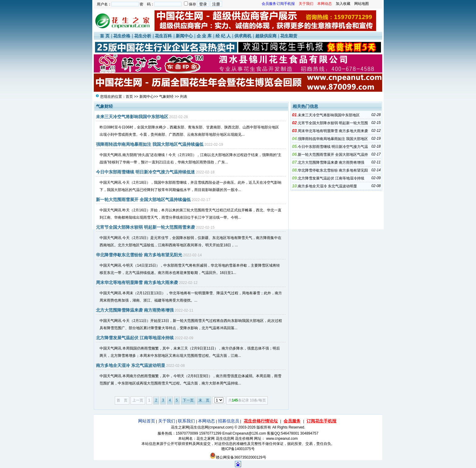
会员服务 (292, 421)
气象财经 (166, 97)
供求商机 (243, 36)
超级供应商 (266, 36)
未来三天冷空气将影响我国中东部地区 (132, 117)
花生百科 (163, 36)
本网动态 (206, 421)
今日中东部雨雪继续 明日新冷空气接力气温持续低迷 (145, 172)
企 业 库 (204, 36)
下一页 (188, 400)
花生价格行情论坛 (261, 421)
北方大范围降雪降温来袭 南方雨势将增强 (135, 310)
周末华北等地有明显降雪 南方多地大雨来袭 (137, 282)
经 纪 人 (223, 36)
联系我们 (186, 421)
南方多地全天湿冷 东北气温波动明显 (131, 365)
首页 (129, 97)
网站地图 (362, 4)
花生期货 (289, 36)
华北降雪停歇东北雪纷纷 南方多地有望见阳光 (139, 255)
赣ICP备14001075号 (238, 449)
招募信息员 (229, 421)
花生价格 (122, 36)
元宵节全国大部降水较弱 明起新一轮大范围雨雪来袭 (145, 227)
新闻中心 (184, 36)
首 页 (105, 36)
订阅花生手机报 (321, 421)
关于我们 (167, 421)
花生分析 (143, 36)
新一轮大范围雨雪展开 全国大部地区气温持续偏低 (143, 200)
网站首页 (147, 421)
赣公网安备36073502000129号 (238, 457)
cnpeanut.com (221, 427)
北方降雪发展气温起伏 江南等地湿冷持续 (135, 338)
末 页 (204, 400)
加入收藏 (343, 4)
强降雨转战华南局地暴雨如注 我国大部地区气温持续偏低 (150, 144)
